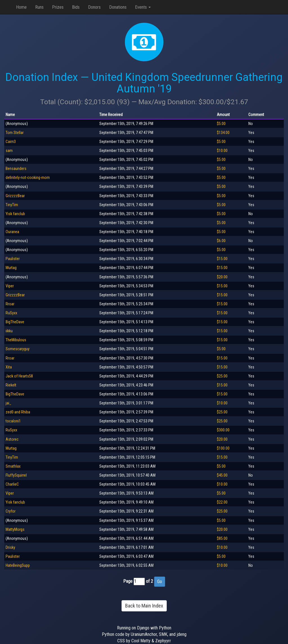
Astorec (12, 439)
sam (9, 151)
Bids (76, 7)
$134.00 (223, 133)
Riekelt (11, 385)
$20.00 (222, 277)
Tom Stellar (15, 133)
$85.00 (222, 538)
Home (21, 7)
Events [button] (143, 7)
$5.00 (221, 124)
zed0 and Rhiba (18, 412)
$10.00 (222, 151)
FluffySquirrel (16, 475)
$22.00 (222, 502)
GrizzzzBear (15, 196)
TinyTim (12, 205)
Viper (10, 286)
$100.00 (223, 448)
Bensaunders (16, 169)
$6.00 (221, 241)
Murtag (11, 268)
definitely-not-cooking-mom (28, 178)
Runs (39, 7)
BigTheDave (15, 322)
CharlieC (12, 484)
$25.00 (222, 376)
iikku (9, 331)
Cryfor (11, 511)
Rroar (10, 304)
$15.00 (222, 259)
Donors (94, 7)
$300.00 (223, 430)
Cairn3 (11, 142)
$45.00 (222, 475)
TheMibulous (16, 340)
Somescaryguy (18, 349)
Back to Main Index (144, 606)
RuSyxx (11, 313)
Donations (118, 7)
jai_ (8, 403)
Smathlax (13, 466)
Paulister (13, 259)
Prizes (58, 7)
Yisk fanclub (15, 214)
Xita (9, 367)
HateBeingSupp (18, 565)
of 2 (149, 581)
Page (128, 581)
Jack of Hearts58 (19, 376)
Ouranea (12, 232)
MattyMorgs (15, 529)
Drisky (10, 547)
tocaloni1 (13, 421)
